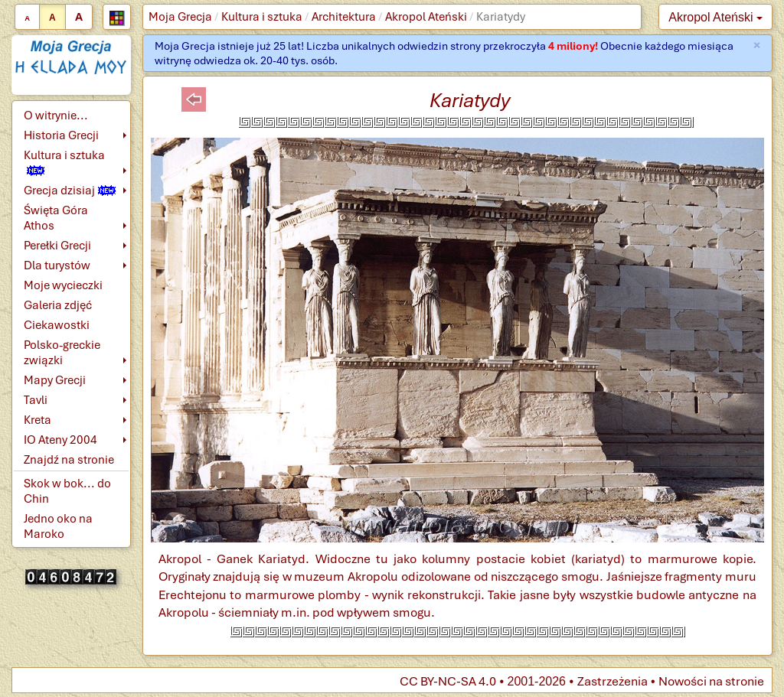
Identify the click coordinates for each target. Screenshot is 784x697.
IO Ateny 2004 (60, 440)
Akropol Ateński (426, 17)
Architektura (344, 17)
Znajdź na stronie (69, 460)
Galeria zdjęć (58, 305)
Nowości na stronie (711, 681)
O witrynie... (56, 116)
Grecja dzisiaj (70, 191)
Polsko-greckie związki (62, 353)
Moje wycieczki (63, 285)
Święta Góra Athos (56, 218)
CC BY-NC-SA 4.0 (448, 681)
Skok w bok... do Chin (67, 491)
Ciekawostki (57, 325)
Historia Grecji (61, 135)
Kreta (38, 420)
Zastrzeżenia (612, 681)
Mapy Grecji (55, 380)
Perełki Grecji (57, 246)
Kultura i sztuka (262, 17)
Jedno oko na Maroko (58, 526)
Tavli (36, 400)
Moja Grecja (180, 17)
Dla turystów (57, 265)
